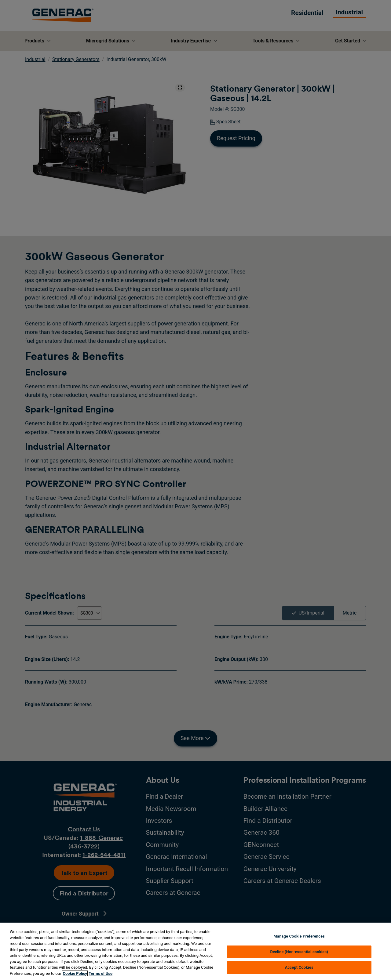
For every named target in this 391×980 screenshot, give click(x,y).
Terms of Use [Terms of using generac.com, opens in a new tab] (100, 973)
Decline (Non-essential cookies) (299, 952)
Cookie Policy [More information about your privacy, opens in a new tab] (75, 973)
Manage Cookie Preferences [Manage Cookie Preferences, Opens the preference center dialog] (299, 936)
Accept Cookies (299, 967)
